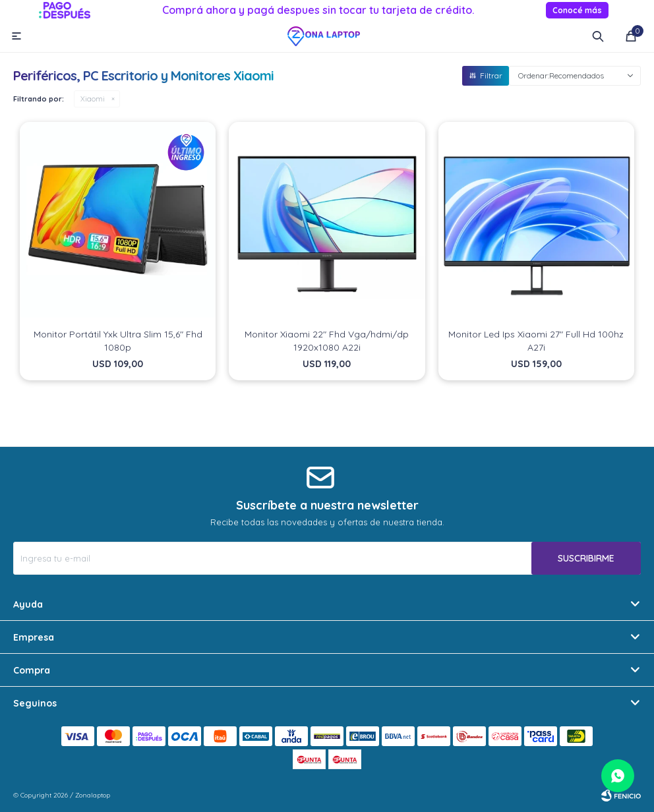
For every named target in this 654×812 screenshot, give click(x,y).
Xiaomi (93, 99)
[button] (598, 36)
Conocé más (577, 10)
